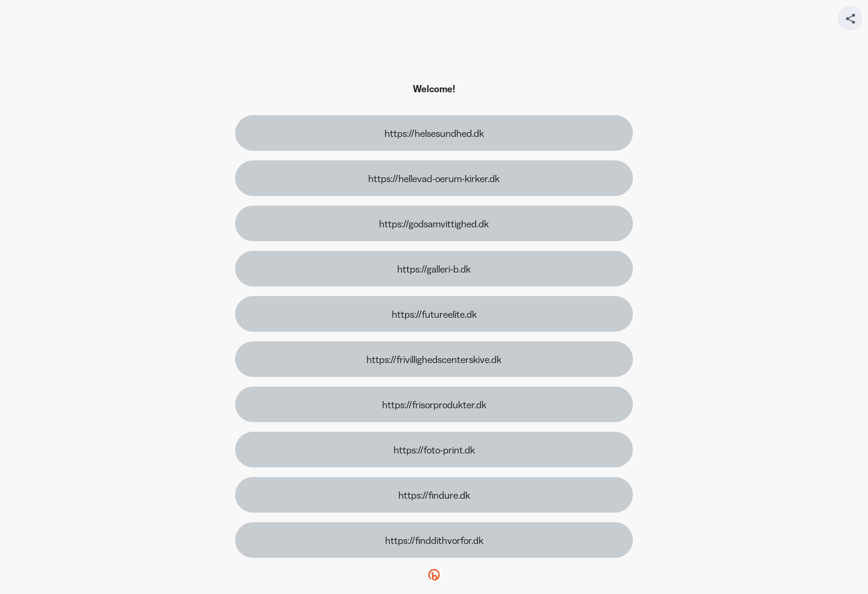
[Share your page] (850, 18)
